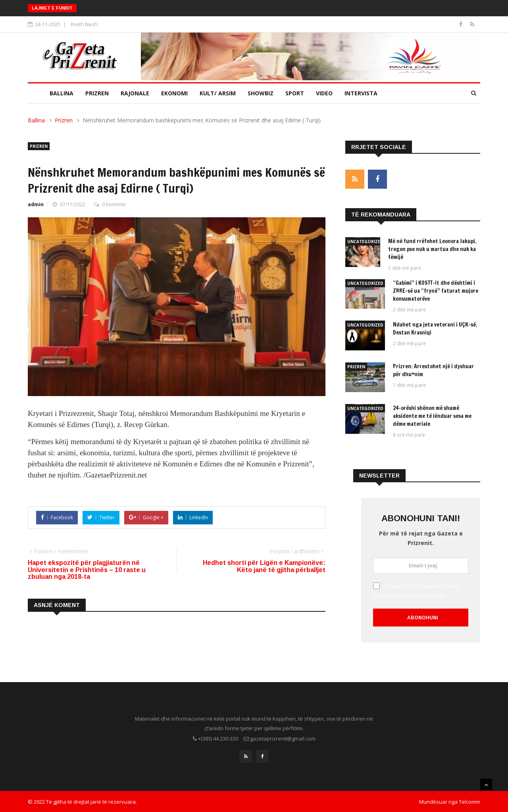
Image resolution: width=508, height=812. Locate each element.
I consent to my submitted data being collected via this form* (416, 591)
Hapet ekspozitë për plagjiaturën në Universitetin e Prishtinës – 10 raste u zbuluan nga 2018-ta (87, 570)
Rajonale (135, 93)
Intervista (361, 93)
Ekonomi (174, 93)
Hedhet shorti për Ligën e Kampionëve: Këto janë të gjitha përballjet (264, 566)
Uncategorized (365, 242)
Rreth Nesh (84, 24)
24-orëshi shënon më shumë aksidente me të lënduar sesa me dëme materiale (432, 416)
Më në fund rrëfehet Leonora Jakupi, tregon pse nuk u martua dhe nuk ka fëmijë (432, 249)
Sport (295, 93)
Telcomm (470, 801)
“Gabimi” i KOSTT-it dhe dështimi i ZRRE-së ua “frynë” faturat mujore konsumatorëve (436, 291)
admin (36, 204)
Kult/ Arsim (218, 93)
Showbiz (261, 93)
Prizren (97, 93)
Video (324, 93)
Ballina (62, 93)
